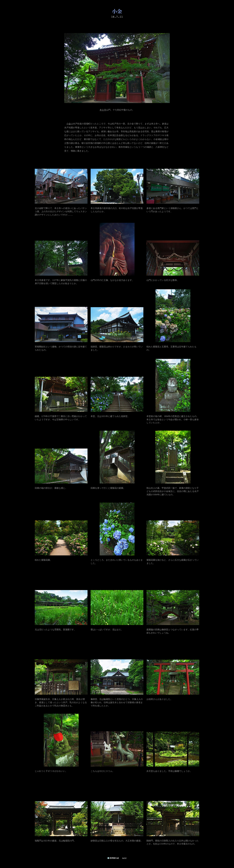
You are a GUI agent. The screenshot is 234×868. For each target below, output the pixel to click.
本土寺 (103, 110)
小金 (69, 124)
